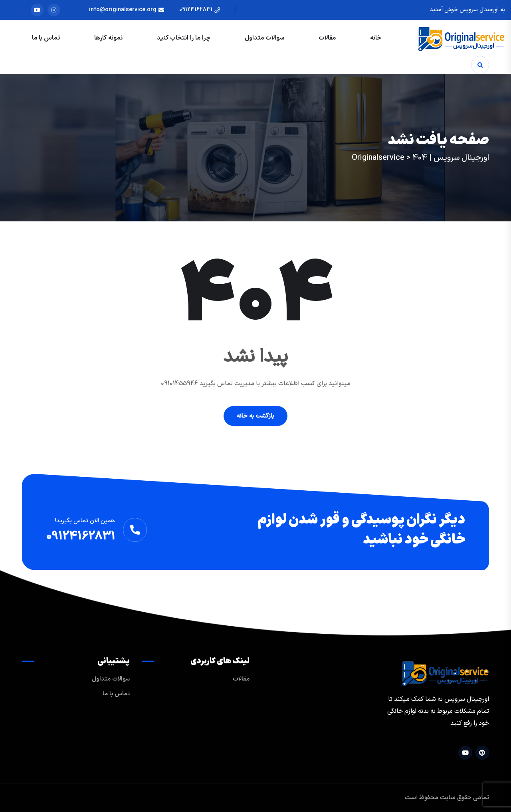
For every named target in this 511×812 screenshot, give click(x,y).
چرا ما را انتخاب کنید (184, 38)
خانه (376, 38)
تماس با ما (46, 38)
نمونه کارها (108, 38)
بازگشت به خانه (255, 416)
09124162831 (196, 10)
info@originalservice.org (123, 10)
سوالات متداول (264, 38)
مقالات (327, 38)
